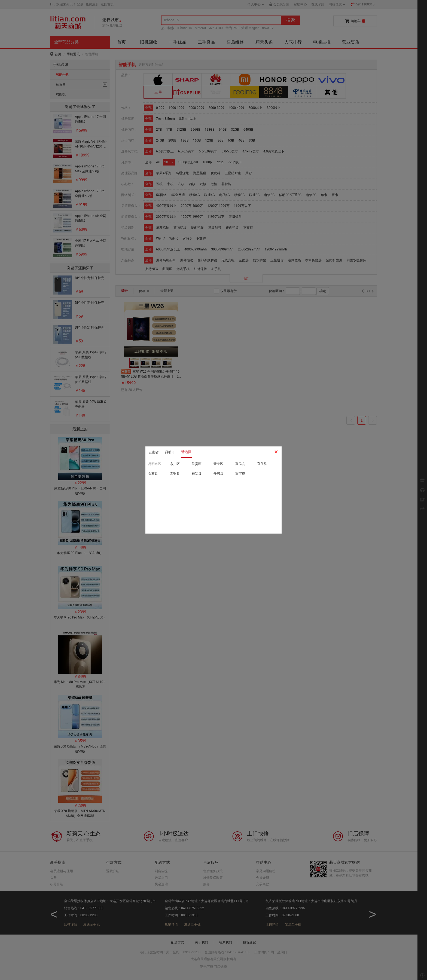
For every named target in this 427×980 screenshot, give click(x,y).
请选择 (186, 452)
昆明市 (170, 452)
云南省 (154, 452)
